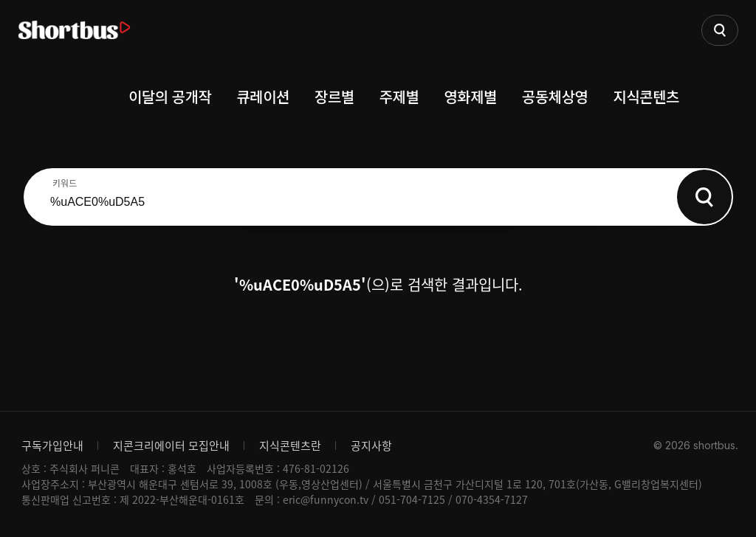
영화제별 (470, 96)
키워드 (65, 183)
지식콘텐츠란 (290, 446)
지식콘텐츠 (647, 96)
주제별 (399, 96)
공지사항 (371, 446)
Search (704, 197)
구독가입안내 (52, 446)
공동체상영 (555, 96)
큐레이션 (263, 96)
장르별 (334, 96)
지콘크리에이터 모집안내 (171, 446)
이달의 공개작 (170, 96)
